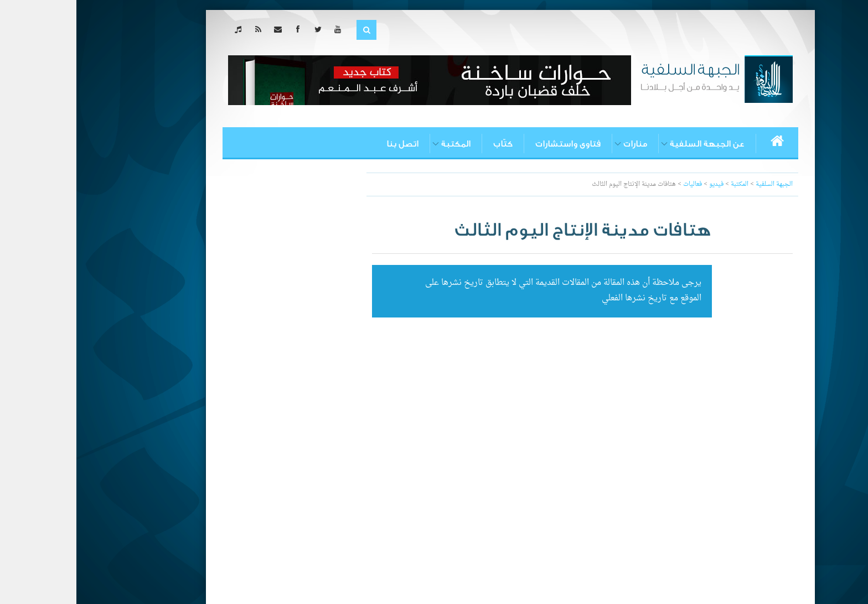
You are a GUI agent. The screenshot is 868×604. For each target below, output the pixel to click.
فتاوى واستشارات (492, 144)
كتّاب (427, 144)
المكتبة (379, 144)
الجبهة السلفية (698, 184)
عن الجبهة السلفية (631, 144)
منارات (559, 144)
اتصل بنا (326, 144)
